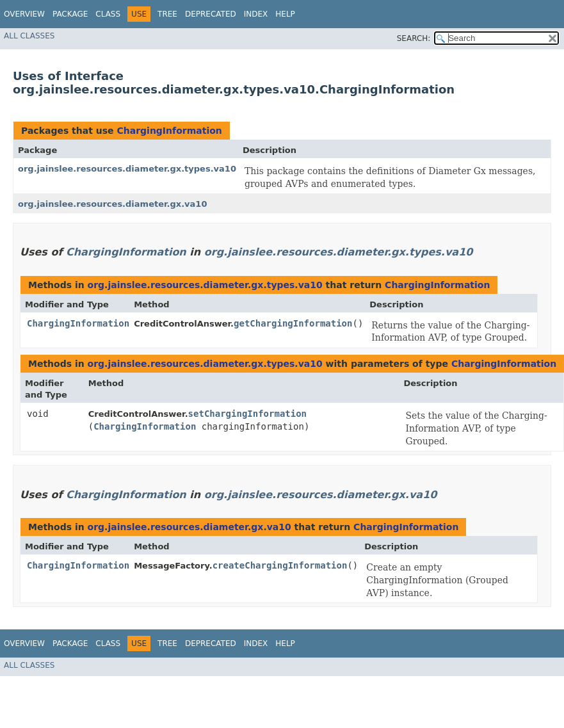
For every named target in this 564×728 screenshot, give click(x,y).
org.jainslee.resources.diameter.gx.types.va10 (127, 169)
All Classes (29, 36)
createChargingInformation (280, 565)
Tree (167, 14)
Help (285, 14)
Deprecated (211, 14)
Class (108, 14)
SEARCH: (414, 38)
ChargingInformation (169, 131)
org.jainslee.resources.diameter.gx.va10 (112, 204)
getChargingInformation (293, 323)
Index (256, 14)
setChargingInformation (247, 414)
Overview (24, 14)
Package (70, 14)
